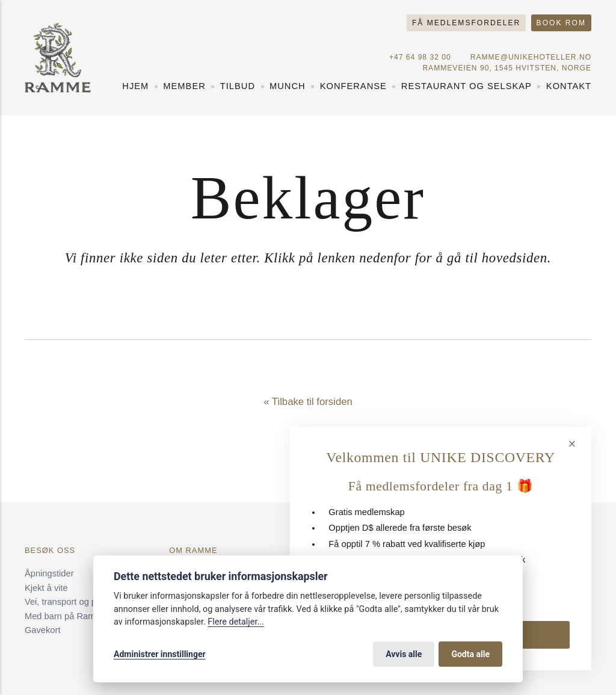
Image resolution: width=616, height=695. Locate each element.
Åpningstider (49, 573)
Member (184, 86)
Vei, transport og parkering (76, 602)
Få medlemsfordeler (466, 23)
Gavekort (43, 630)
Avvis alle (404, 654)
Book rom (561, 23)
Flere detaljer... (236, 622)
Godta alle (470, 654)
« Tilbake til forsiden (308, 402)
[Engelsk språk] (587, 42)
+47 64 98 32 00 (420, 57)
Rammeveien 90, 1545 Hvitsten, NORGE (507, 68)
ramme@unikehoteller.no (531, 57)
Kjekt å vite (46, 588)
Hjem (135, 86)
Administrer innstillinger (160, 654)
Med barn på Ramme (66, 616)
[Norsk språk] (568, 42)
